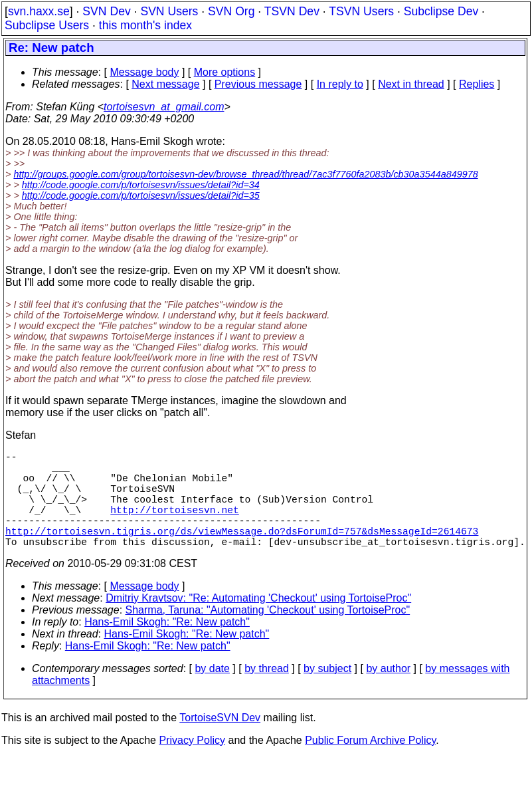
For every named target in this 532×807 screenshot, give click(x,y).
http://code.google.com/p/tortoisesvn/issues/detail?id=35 (141, 195)
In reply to (340, 84)
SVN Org (231, 11)
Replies (477, 84)
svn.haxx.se (39, 11)
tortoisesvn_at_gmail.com (164, 107)
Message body (144, 72)
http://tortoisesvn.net (174, 525)
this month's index (145, 25)
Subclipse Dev (441, 11)
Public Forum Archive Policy (370, 764)
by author (388, 692)
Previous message (258, 84)
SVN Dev (106, 11)
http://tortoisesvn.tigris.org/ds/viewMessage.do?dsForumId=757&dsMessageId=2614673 (242, 552)
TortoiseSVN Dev (220, 742)
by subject (327, 692)
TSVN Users (361, 11)
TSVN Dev (292, 11)
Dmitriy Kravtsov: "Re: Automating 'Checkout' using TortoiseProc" (258, 622)
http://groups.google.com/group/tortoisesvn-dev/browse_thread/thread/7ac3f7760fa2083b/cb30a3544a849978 (245, 174)
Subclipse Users (47, 25)
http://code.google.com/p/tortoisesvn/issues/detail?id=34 (141, 185)
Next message (165, 84)
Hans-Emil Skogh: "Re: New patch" (167, 646)
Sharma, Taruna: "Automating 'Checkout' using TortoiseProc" (268, 634)
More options (225, 72)
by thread (267, 692)
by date (212, 692)
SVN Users (169, 11)
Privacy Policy (192, 764)
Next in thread (411, 84)
